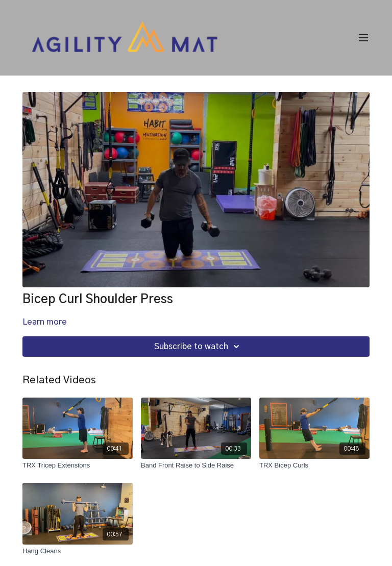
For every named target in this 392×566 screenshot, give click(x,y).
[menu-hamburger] (363, 38)
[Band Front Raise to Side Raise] (196, 465)
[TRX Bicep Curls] (314, 465)
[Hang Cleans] (78, 551)
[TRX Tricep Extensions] (78, 465)
